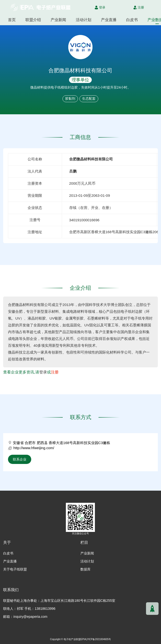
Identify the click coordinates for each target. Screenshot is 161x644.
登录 (43, 372)
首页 (12, 20)
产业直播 (109, 20)
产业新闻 (58, 20)
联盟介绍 (33, 20)
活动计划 (84, 20)
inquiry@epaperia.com (30, 617)
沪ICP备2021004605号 (99, 639)
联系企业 (20, 459)
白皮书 (132, 20)
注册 (55, 372)
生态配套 (89, 99)
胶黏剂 (70, 99)
